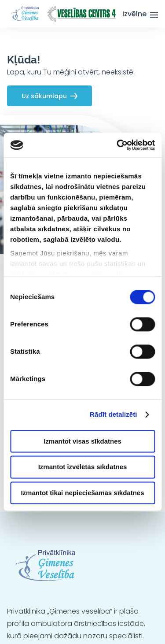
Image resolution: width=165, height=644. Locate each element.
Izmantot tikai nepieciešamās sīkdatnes (82, 493)
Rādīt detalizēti (113, 414)
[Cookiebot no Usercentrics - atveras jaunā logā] (117, 145)
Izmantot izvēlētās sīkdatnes (83, 467)
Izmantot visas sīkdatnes (82, 441)
